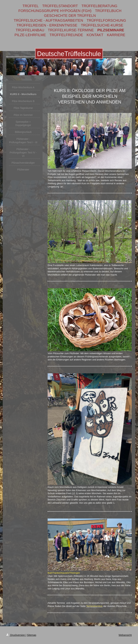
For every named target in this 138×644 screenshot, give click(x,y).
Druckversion (16, 635)
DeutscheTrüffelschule (69, 54)
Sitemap (32, 635)
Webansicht (125, 635)
